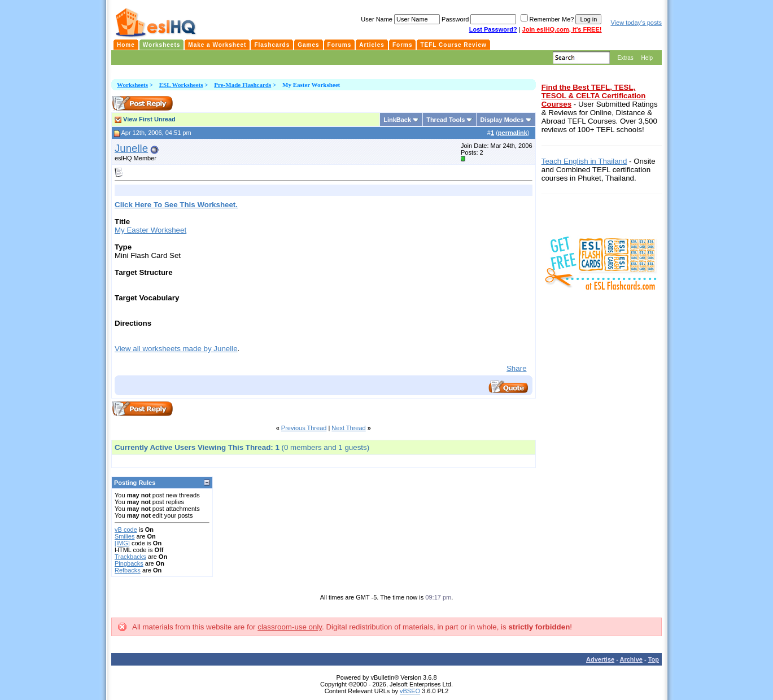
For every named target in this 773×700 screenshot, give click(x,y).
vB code (126, 530)
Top (654, 659)
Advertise (600, 659)
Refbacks (128, 570)
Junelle (131, 148)
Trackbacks (130, 557)
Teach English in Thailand (584, 161)
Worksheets (132, 85)
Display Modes (502, 120)
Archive (631, 659)
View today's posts (636, 23)
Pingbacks (129, 563)
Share (517, 368)
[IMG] (122, 543)
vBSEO (410, 691)
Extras (625, 58)
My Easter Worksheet (150, 230)
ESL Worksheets (181, 85)
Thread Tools (446, 120)
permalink (513, 133)
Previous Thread (304, 428)
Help (647, 58)
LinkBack (397, 120)
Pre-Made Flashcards (243, 85)
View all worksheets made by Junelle (176, 349)
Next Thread (348, 428)
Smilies (125, 536)
